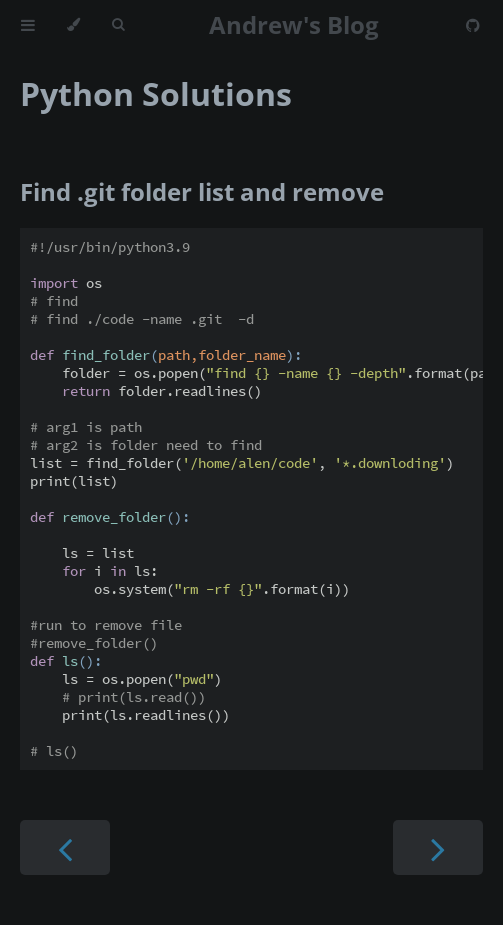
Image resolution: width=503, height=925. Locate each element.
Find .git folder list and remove (202, 191)
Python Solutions (156, 93)
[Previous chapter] (65, 847)
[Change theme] (73, 25)
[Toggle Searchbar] (118, 25)
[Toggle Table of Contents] (28, 25)
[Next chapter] (438, 847)
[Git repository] (473, 25)
